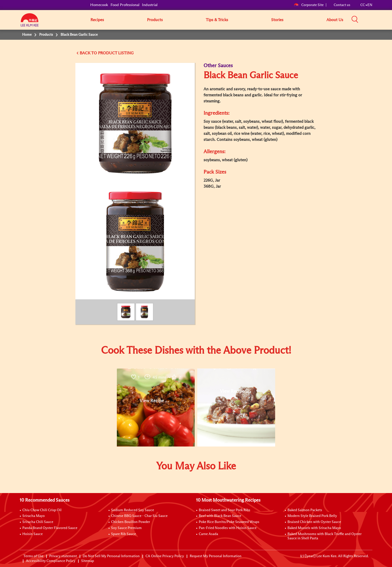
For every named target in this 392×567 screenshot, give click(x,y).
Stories (277, 20)
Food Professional (125, 5)
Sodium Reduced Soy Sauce (133, 510)
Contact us (342, 5)
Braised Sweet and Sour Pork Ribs (225, 510)
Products (155, 20)
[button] (374, 20)
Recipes (97, 20)
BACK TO (89, 53)
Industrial (150, 5)
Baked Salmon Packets (305, 510)
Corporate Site (309, 5)
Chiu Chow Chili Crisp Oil (42, 510)
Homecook (99, 5)
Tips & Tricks (217, 20)
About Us (335, 20)
